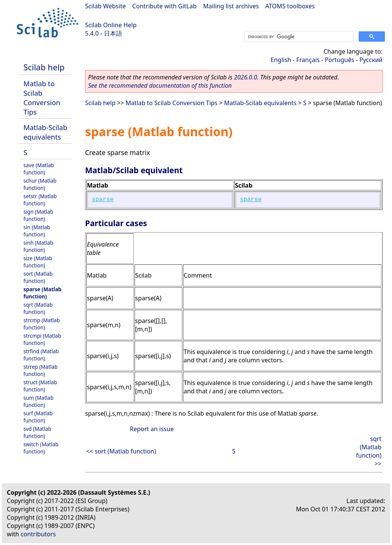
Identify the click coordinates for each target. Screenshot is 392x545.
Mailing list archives (231, 6)
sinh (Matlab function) (38, 246)
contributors (38, 534)
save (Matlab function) (39, 169)
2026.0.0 (246, 77)
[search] (298, 37)
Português (339, 60)
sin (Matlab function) (37, 231)
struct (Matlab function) (40, 386)
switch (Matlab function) (41, 448)
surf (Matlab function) (38, 417)
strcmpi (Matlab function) (42, 339)
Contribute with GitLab (164, 6)
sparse (103, 200)
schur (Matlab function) (40, 184)
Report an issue (152, 429)
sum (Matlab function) (39, 401)
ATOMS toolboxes (290, 6)
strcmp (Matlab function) (42, 324)
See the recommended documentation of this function (160, 85)
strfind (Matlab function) (41, 355)
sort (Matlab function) (38, 277)
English (281, 60)
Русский (371, 60)
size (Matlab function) (38, 262)
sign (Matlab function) (38, 215)
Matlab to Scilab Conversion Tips (42, 98)
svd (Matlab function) (37, 432)
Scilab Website (105, 6)
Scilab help (44, 67)
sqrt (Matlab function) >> (369, 451)
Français (308, 60)
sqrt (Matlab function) (38, 308)
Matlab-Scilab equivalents (45, 132)
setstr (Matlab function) (40, 200)
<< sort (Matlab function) (121, 451)
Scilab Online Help (111, 25)
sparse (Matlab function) (42, 293)
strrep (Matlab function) (40, 370)
